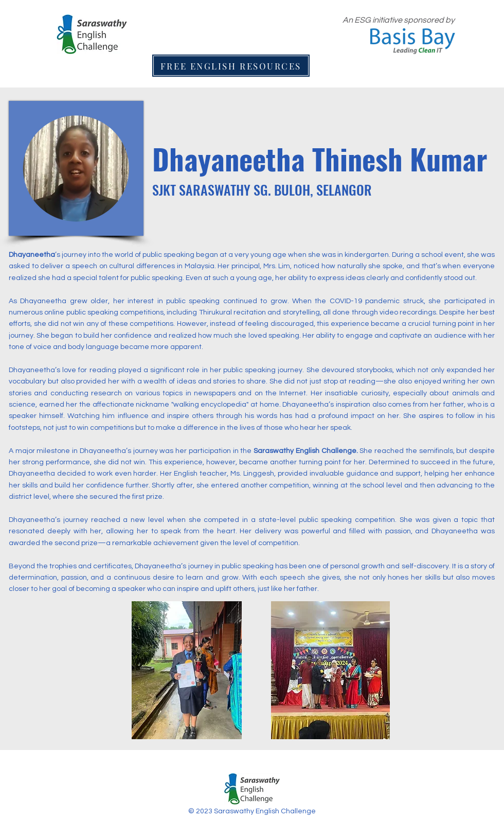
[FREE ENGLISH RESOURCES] (231, 66)
